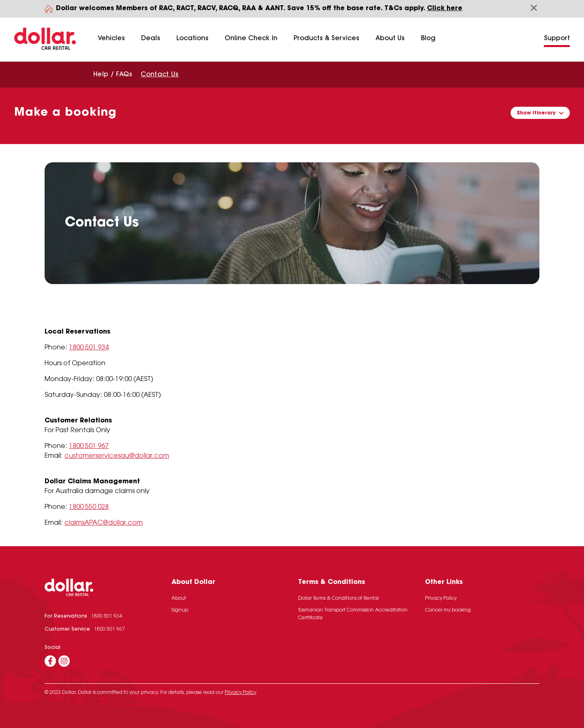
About (179, 599)
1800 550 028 (89, 507)
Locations (192, 39)
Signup (180, 610)
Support (557, 39)
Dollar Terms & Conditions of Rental (338, 599)
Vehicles (111, 39)
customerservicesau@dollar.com (117, 456)
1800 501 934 (89, 348)
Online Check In (251, 39)
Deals (151, 39)
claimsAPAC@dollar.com (104, 523)
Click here (445, 9)
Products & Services (326, 39)
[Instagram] (64, 661)
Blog (428, 39)
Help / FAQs (113, 75)
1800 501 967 (89, 446)
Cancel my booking (448, 610)
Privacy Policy (441, 599)
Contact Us (160, 75)
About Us (390, 39)
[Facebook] (50, 661)
